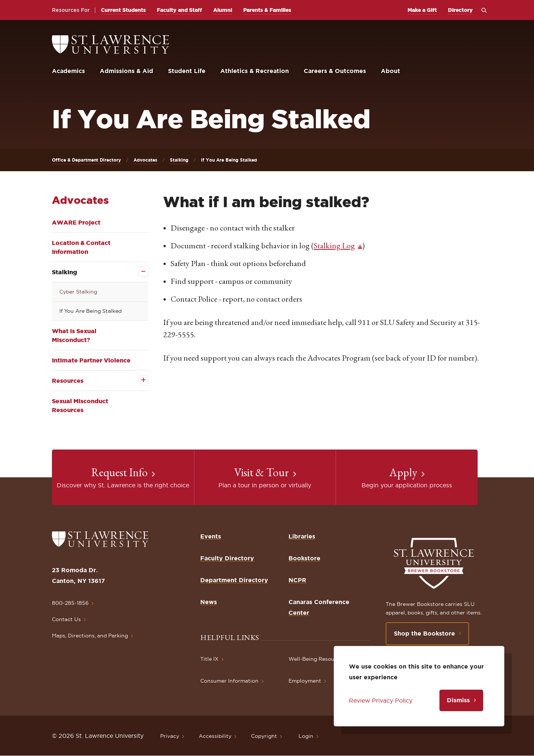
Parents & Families (267, 10)
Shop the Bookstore (424, 633)
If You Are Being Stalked (90, 311)
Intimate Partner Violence (91, 360)
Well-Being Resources (317, 659)
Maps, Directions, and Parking (90, 636)
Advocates (145, 160)
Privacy (170, 736)
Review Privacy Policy (381, 700)
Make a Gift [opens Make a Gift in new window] (422, 10)
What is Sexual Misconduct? (74, 335)
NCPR (297, 580)
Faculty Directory (227, 558)
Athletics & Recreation (255, 71)
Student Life (187, 71)
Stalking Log (334, 246)
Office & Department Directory (86, 160)
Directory (460, 10)
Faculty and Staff (179, 10)
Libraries (302, 536)
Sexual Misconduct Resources (80, 405)
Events (211, 536)
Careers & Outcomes (335, 71)
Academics (68, 71)
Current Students (123, 10)
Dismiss (458, 700)
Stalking (179, 160)
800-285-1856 (70, 603)
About (390, 71)
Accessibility (215, 736)
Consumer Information (229, 681)
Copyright (264, 736)
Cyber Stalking (78, 292)
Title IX (209, 659)
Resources (68, 381)
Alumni (223, 10)
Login (306, 736)
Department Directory (234, 580)
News (209, 602)
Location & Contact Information (81, 247)
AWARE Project (76, 222)
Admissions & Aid (126, 71)
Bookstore (304, 558)
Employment (305, 681)
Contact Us (66, 619)
